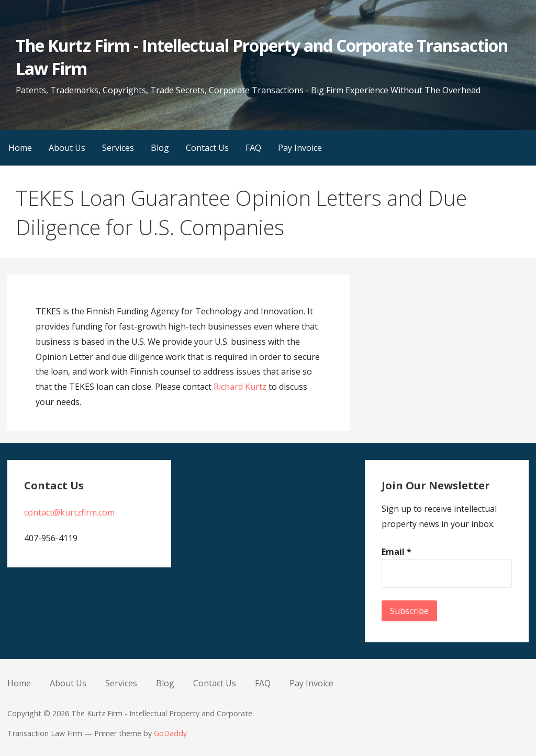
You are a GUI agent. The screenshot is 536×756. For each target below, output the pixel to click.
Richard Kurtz (240, 387)
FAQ (253, 148)
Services (118, 148)
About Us (67, 148)
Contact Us (207, 148)
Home (20, 148)
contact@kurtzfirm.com (69, 512)
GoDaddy (170, 733)
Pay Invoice (300, 148)
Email (397, 552)
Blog (160, 148)
